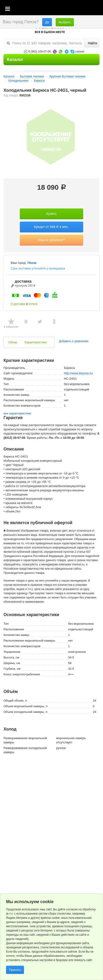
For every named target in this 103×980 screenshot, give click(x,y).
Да (47, 22)
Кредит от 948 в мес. (51, 227)
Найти (93, 43)
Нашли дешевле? (52, 240)
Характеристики (36, 342)
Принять (15, 970)
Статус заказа (90, 9)
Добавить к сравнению (74, 341)
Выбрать (65, 22)
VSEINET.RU (50, 30)
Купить (51, 214)
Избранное (77, 9)
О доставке (18, 304)
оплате (33, 304)
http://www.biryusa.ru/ (79, 373)
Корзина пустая (65, 9)
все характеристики (17, 413)
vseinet (80, 52)
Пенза (32, 263)
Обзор (13, 342)
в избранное (11, 327)
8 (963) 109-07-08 (40, 52)
